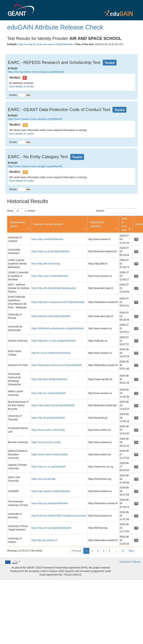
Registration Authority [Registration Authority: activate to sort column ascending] (97, 224)
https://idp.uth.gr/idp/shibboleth (48, 418)
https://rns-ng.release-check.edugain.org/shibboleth (36, 72)
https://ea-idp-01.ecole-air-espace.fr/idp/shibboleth (45, 44)
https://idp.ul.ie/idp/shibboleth (47, 239)
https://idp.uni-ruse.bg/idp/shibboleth (51, 528)
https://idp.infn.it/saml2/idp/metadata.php (54, 288)
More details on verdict (22, 87)
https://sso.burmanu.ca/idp (46, 442)
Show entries (21, 211)
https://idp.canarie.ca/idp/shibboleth (51, 491)
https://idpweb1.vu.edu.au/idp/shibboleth (53, 341)
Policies (136, 562)
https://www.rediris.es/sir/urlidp (48, 430)
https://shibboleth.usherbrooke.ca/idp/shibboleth (58, 328)
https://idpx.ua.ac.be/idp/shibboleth (50, 251)
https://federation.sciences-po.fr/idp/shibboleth (57, 365)
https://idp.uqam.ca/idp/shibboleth (50, 276)
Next (131, 551)
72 (123, 551)
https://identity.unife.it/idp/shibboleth (51, 316)
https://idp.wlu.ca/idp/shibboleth (49, 393)
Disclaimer (125, 562)
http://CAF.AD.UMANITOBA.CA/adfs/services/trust (59, 516)
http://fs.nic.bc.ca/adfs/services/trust (51, 353)
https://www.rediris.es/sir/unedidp (50, 454)
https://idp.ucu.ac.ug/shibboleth (48, 467)
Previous (76, 551)
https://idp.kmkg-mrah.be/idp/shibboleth (53, 405)
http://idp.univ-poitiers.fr (44, 540)
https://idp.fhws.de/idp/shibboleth (49, 379)
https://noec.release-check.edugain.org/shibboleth (35, 166)
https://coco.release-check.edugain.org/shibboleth (35, 119)
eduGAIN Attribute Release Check (55, 27)
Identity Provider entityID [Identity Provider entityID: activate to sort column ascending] (48, 224)
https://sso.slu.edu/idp (43, 479)
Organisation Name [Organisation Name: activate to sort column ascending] (18, 224)
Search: (116, 211)
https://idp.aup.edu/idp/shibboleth (50, 503)
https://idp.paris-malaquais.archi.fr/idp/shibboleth (58, 302)
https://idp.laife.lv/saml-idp (46, 264)
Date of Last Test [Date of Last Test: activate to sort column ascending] (124, 224)
